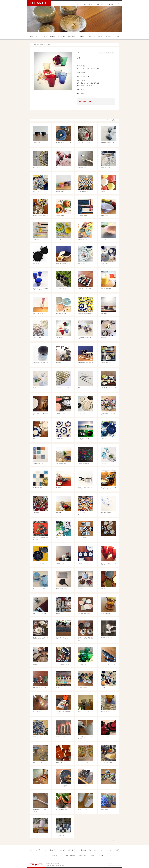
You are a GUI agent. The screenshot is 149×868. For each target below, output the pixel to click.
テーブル (39, 37)
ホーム (47, 855)
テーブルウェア (110, 37)
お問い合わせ (111, 4)
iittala (101, 53)
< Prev (68, 114)
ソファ (32, 37)
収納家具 (53, 37)
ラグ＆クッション (99, 37)
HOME (35, 45)
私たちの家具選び (89, 4)
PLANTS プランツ (39, 3)
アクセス (92, 855)
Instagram (118, 4)
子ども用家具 (72, 37)
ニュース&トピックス (76, 4)
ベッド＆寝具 (62, 37)
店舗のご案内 (101, 4)
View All (74, 114)
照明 (90, 37)
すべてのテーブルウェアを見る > (108, 120)
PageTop (115, 841)
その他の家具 (82, 37)
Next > (81, 114)
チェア (46, 37)
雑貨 (118, 37)
